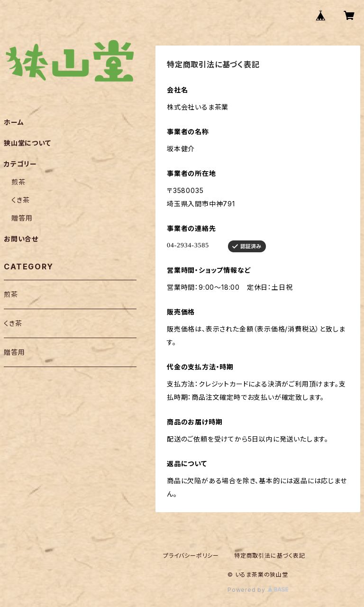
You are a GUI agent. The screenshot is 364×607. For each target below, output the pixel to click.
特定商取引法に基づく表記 (270, 556)
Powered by (258, 590)
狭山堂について (27, 143)
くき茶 (20, 200)
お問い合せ (21, 239)
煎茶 (18, 182)
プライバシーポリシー (191, 556)
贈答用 (22, 218)
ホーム (14, 122)
